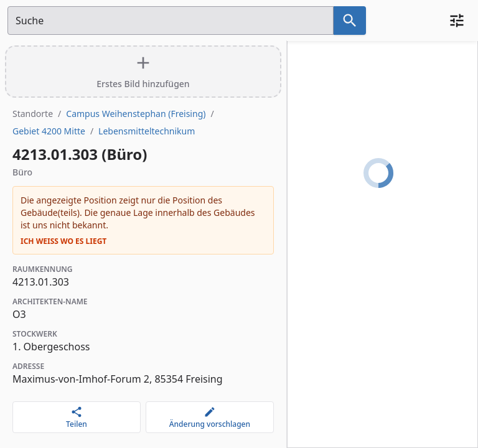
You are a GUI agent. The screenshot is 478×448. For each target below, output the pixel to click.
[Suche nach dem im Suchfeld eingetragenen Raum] (350, 21)
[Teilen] (77, 417)
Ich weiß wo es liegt (63, 241)
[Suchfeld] (171, 21)
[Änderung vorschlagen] (210, 417)
